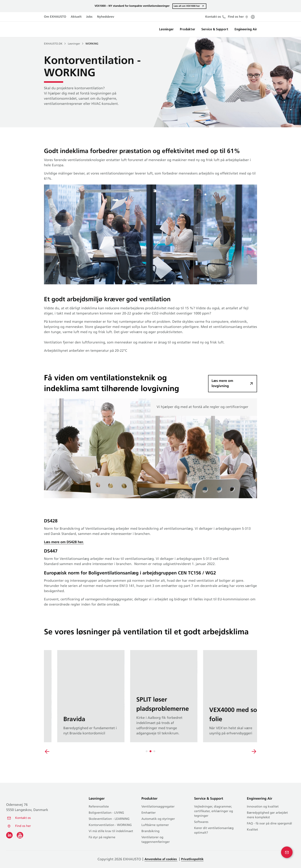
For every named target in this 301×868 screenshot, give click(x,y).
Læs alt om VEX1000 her (187, 6)
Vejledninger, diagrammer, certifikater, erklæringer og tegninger (213, 811)
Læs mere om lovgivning (222, 384)
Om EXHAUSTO (55, 17)
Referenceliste (99, 807)
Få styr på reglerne (102, 837)
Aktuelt (76, 17)
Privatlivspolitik (192, 859)
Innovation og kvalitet (263, 807)
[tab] (147, 751)
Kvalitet (252, 830)
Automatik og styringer (158, 819)
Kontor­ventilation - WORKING (110, 825)
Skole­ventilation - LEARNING (109, 819)
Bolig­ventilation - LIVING (106, 813)
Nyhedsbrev (106, 17)
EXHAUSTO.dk (53, 44)
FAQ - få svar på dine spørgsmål (269, 824)
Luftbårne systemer (155, 825)
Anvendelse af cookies (161, 859)
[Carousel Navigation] (150, 751)
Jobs (89, 17)
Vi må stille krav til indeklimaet (111, 831)
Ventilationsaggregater (158, 807)
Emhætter (149, 813)
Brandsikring (150, 831)
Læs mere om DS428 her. (64, 542)
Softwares (201, 822)
